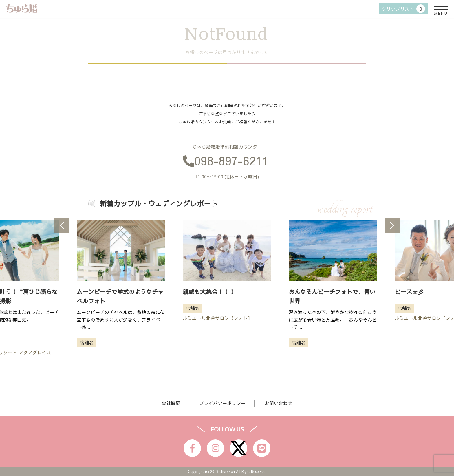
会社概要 (171, 403)
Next (392, 225)
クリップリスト (403, 9)
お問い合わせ (279, 403)
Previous (62, 225)
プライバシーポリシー (222, 403)
